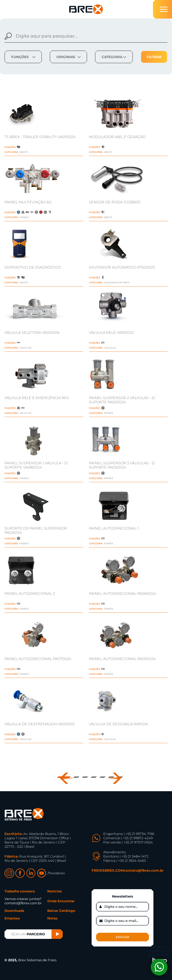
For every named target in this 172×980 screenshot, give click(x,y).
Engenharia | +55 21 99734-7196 (129, 834)
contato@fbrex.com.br (144, 870)
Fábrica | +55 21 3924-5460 (125, 861)
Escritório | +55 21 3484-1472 (126, 856)
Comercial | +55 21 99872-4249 (128, 838)
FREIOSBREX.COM (108, 870)
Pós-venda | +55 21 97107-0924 (128, 842)
